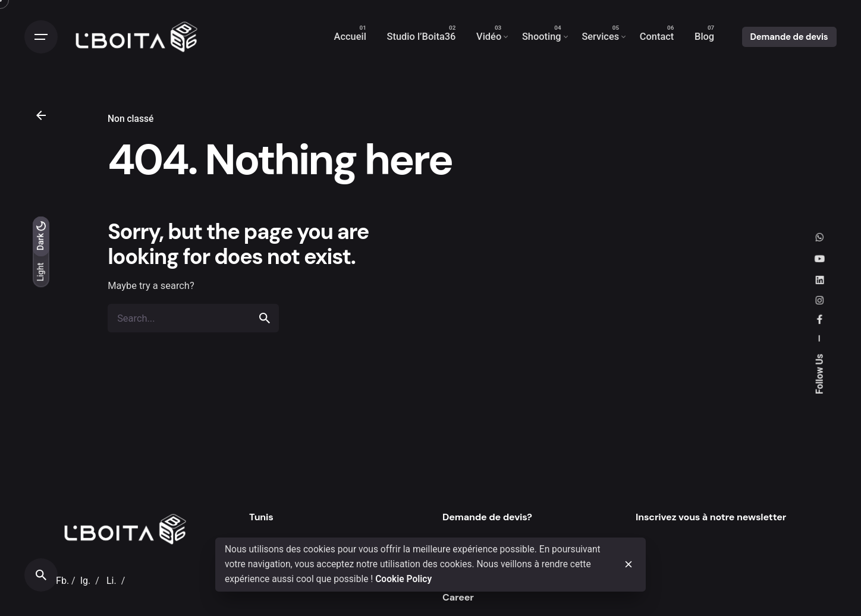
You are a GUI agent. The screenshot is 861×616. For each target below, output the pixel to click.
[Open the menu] (41, 37)
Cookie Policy (403, 579)
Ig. (86, 581)
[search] (265, 318)
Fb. (62, 581)
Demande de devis (789, 37)
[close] (629, 564)
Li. (111, 581)
